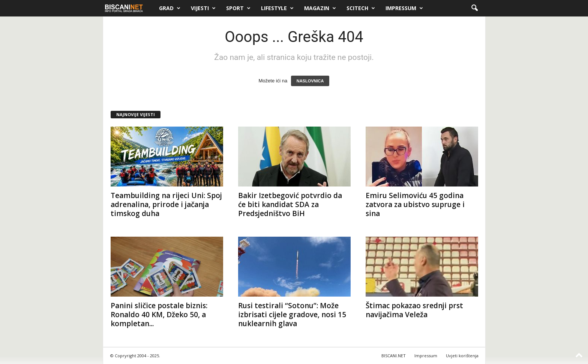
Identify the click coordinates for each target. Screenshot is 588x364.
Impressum (404, 8)
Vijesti (203, 8)
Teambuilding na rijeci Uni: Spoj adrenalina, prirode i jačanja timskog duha (166, 204)
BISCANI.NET (394, 356)
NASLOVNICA (310, 81)
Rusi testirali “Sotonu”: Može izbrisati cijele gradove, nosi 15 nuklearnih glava (292, 315)
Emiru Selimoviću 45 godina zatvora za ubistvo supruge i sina (415, 204)
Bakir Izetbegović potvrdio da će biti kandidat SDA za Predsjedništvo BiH (290, 204)
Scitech (361, 8)
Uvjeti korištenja (462, 356)
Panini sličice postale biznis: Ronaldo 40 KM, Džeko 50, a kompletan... (159, 315)
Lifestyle (277, 8)
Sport (238, 8)
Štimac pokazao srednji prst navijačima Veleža (414, 310)
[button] (474, 8)
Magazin (320, 8)
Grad (170, 8)
